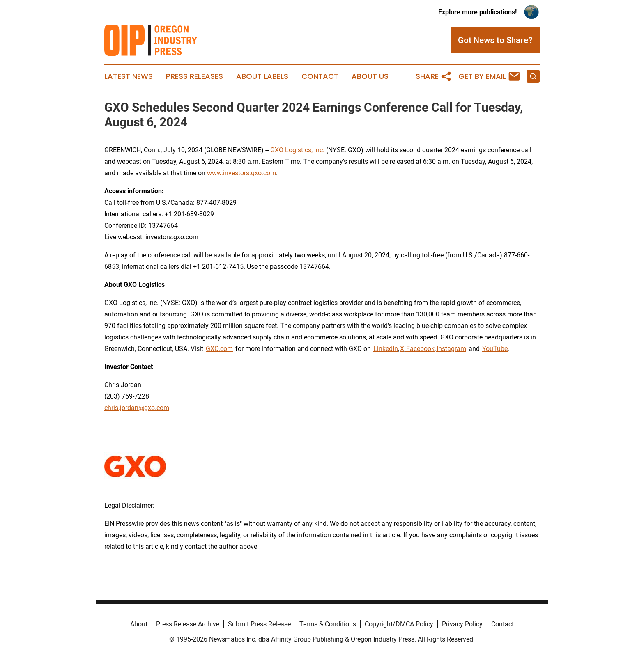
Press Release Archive (188, 624)
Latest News (129, 76)
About (139, 624)
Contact (320, 76)
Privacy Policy (462, 624)
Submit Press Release (259, 624)
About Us (370, 76)
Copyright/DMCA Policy (399, 624)
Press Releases (194, 76)
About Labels (262, 76)
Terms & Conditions (328, 624)
